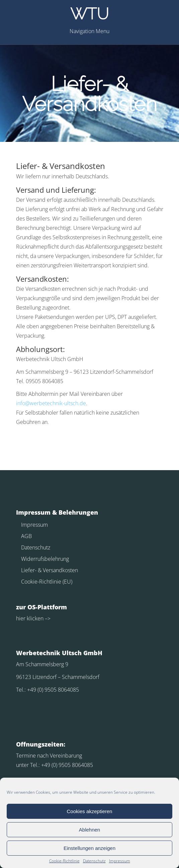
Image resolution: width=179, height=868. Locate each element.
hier (21, 618)
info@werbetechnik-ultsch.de (51, 403)
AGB (26, 536)
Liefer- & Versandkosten (50, 570)
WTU (89, 14)
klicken (34, 618)
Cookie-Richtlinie (64, 861)
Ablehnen (89, 830)
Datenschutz (94, 861)
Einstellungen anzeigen (89, 848)
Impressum (120, 861)
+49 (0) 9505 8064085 (53, 690)
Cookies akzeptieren (90, 811)
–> (47, 618)
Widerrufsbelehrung (45, 559)
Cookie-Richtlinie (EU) (47, 582)
